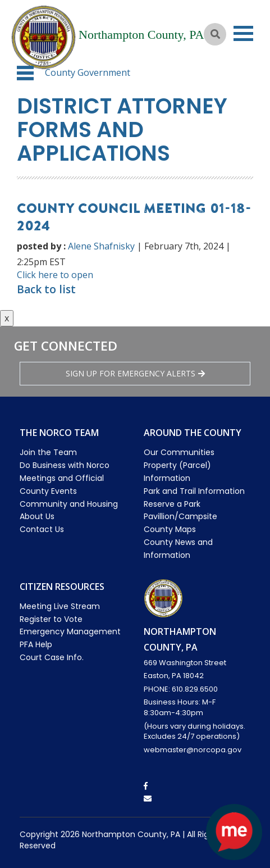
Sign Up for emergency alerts (135, 373)
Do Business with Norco (65, 465)
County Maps (170, 529)
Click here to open (55, 275)
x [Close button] (7, 318)
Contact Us (42, 529)
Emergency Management (70, 631)
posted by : (41, 246)
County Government (88, 72)
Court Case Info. (52, 657)
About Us (37, 516)
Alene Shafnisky (101, 246)
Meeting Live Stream (60, 606)
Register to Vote (51, 619)
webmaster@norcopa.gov (193, 750)
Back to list (46, 289)
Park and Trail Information (194, 491)
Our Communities (179, 452)
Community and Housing (69, 504)
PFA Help (36, 644)
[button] (25, 73)
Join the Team (48, 452)
